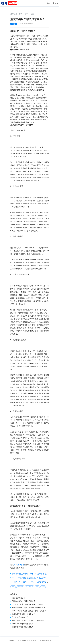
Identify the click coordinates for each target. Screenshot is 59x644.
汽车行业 (20, 587)
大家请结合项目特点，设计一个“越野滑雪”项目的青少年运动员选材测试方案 (29, 608)
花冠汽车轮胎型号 (18, 598)
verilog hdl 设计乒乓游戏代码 (22, 624)
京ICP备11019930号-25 (44, 641)
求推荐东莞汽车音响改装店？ (23, 627)
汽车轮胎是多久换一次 (20, 617)
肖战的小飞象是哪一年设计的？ (23, 614)
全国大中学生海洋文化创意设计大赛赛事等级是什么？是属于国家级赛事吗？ (29, 621)
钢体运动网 (27, 641)
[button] (47, 3)
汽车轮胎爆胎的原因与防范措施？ (24, 601)
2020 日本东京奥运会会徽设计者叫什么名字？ (29, 578)
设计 (43, 587)
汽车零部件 (29, 587)
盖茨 (37, 587)
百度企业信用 (19, 565)
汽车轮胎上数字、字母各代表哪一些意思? (27, 604)
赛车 (26, 14)
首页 (21, 14)
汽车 (13, 587)
